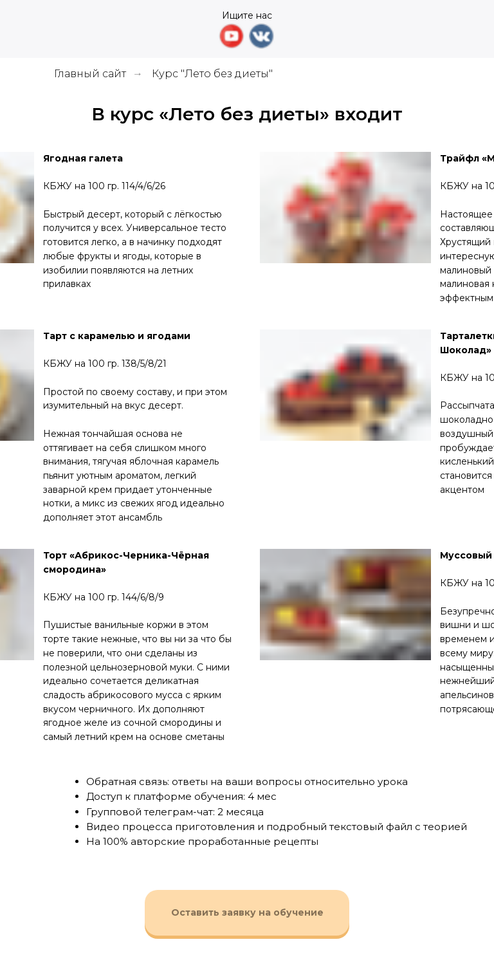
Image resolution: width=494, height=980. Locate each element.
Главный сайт (90, 74)
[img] (109, 29)
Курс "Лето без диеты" (212, 74)
